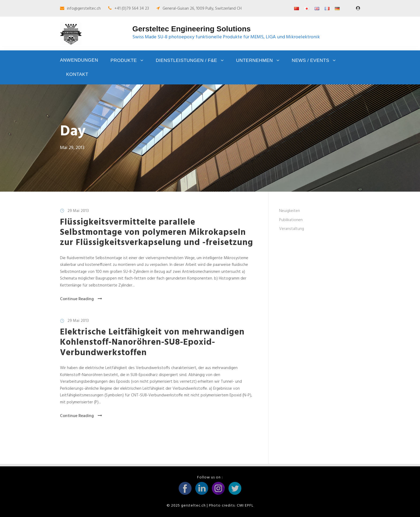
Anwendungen (79, 60)
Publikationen (291, 220)
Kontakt (77, 74)
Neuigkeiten (290, 211)
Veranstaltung (292, 229)
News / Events (310, 60)
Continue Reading (81, 299)
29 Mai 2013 (78, 211)
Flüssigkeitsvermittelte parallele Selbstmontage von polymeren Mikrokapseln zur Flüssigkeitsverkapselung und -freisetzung (157, 233)
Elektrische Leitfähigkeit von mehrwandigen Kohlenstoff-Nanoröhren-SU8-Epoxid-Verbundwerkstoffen (152, 343)
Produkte (123, 60)
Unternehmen (254, 60)
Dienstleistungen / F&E (186, 60)
